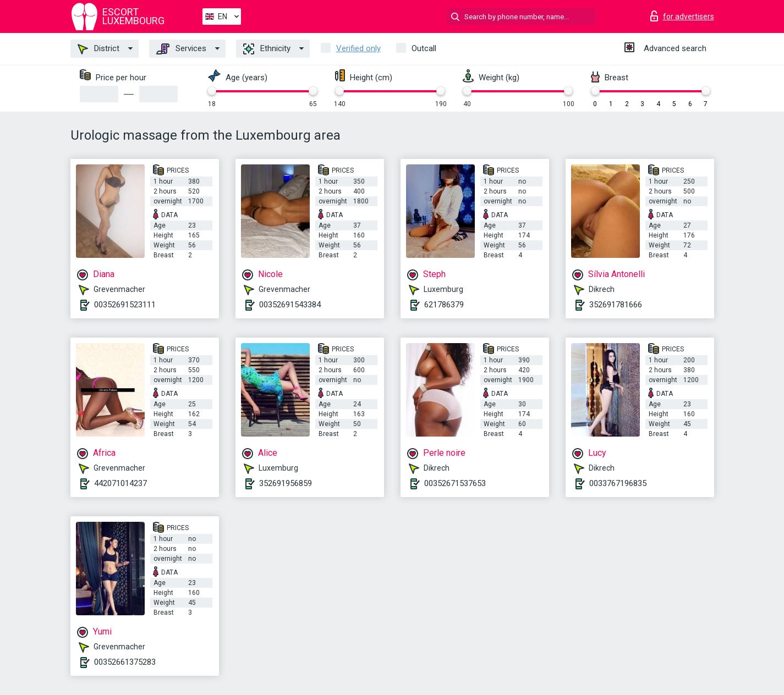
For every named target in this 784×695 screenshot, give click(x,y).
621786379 (444, 305)
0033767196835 (618, 483)
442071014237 (120, 483)
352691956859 (286, 483)
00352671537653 (455, 483)
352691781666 (616, 305)
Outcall (424, 48)
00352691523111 (125, 305)
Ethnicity (267, 49)
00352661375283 (125, 662)
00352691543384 (290, 305)
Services (181, 49)
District (98, 49)
